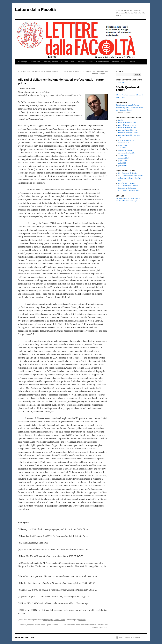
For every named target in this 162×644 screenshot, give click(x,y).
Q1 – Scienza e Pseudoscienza (128, 191)
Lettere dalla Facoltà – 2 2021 (128, 130)
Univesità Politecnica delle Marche (128, 198)
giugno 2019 (122, 145)
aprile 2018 (122, 163)
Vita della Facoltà (119, 62)
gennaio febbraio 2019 (126, 150)
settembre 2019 (123, 143)
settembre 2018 (123, 158)
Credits (121, 120)
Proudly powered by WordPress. (130, 637)
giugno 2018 (122, 160)
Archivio (132, 62)
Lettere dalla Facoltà (35, 9)
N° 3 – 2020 (120, 82)
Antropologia (48, 620)
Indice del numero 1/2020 (127, 123)
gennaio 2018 (123, 166)
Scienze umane (103, 62)
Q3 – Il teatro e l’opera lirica (128, 183)
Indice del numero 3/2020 (127, 128)
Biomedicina (35, 62)
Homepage (23, 62)
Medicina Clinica (68, 62)
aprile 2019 (122, 148)
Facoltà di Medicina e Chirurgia (127, 201)
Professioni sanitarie (85, 62)
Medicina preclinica (50, 62)
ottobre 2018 (123, 155)
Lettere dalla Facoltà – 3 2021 (128, 133)
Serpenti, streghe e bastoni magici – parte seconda (38, 71)
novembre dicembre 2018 (127, 153)
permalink (82, 620)
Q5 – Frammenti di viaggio (127, 173)
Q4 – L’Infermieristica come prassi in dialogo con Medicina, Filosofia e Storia (131, 178)
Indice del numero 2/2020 (127, 125)
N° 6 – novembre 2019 (126, 140)
